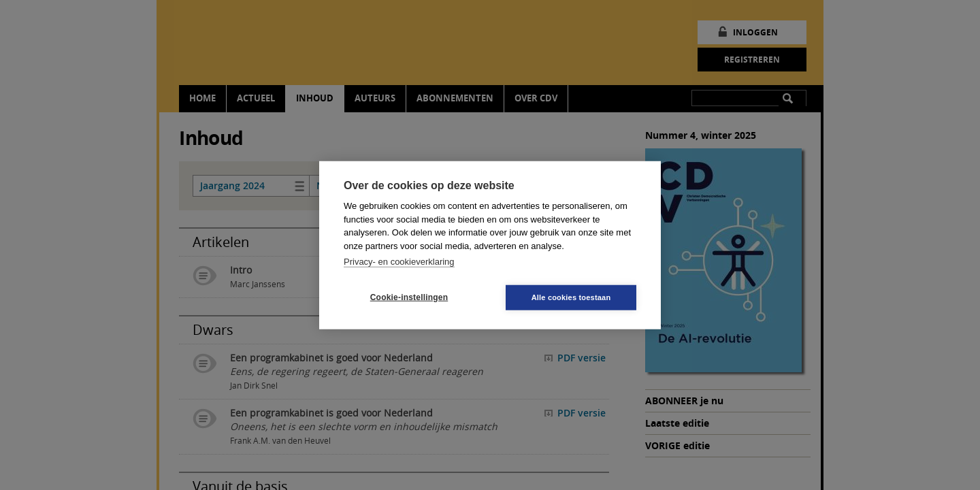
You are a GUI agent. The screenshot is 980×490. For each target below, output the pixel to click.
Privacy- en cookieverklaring (399, 262)
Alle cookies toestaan (571, 297)
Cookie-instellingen (409, 297)
